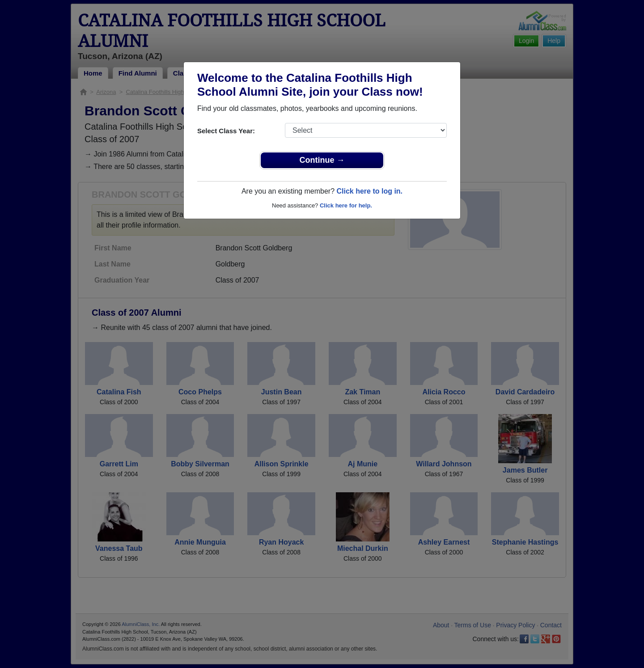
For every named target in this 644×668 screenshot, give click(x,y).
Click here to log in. (369, 191)
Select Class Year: (226, 131)
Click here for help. (346, 205)
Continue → (322, 160)
